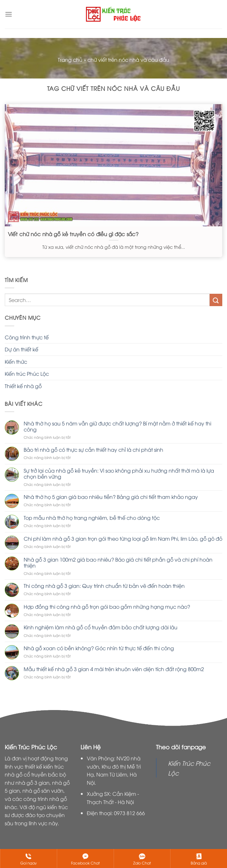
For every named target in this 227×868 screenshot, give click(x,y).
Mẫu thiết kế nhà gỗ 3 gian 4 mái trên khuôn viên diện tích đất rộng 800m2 (114, 669)
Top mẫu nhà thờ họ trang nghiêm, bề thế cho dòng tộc (92, 518)
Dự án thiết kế (21, 349)
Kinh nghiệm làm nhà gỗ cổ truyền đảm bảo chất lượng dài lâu (101, 627)
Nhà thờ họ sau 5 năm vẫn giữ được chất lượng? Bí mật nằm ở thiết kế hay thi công (117, 426)
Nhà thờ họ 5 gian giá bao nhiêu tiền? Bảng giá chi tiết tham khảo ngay (111, 497)
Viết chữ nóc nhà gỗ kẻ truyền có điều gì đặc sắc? (73, 234)
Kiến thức (16, 362)
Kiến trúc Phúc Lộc (27, 374)
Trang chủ (70, 60)
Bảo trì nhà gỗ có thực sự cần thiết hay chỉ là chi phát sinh (93, 450)
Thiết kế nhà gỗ (23, 386)
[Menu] (9, 14)
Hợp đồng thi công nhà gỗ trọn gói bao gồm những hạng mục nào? (107, 607)
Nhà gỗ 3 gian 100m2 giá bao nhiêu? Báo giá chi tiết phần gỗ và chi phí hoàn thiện (118, 563)
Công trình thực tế (27, 337)
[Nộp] (216, 300)
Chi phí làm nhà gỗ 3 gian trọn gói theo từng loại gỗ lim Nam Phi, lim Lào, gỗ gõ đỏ (123, 539)
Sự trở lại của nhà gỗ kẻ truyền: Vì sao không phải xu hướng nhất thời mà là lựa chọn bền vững (119, 474)
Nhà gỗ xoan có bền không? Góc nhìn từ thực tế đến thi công (99, 648)
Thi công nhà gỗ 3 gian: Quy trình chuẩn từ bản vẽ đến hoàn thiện (104, 586)
